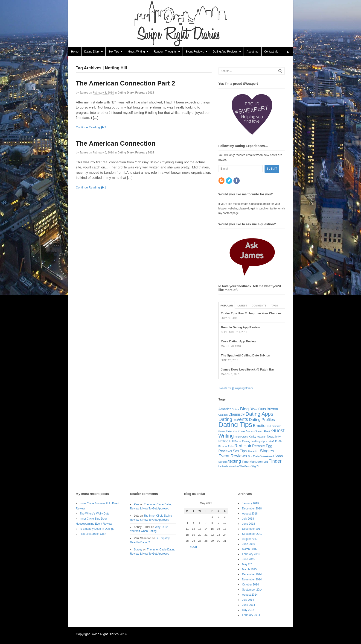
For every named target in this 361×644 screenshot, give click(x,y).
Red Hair (243, 446)
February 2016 (251, 554)
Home (74, 52)
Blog (245, 409)
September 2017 (253, 534)
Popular (227, 306)
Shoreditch (253, 452)
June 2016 (249, 544)
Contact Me (271, 52)
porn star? (269, 441)
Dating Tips (235, 425)
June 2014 (249, 605)
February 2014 (144, 93)
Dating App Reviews (225, 52)
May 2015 (249, 565)
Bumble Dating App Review (240, 328)
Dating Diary (91, 52)
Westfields (245, 467)
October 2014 (251, 585)
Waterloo (234, 467)
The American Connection (115, 144)
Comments (259, 306)
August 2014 (250, 595)
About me (252, 52)
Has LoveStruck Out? (93, 534)
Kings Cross (241, 437)
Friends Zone (236, 431)
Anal (237, 410)
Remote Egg (262, 446)
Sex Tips (113, 52)
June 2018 (249, 524)
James (83, 93)
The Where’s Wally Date (94, 514)
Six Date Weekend (261, 457)
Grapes (250, 432)
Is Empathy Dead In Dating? (97, 529)
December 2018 (252, 509)
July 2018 (248, 519)
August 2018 (250, 514)
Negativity (274, 437)
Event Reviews (194, 52)
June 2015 (249, 559)
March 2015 (250, 570)
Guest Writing (136, 52)
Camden (223, 415)
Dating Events (233, 419)
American (226, 409)
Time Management (255, 462)
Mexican (262, 437)
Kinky (252, 437)
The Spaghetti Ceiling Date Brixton (246, 356)
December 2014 (252, 575)
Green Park (263, 431)
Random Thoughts (165, 52)
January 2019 (251, 504)
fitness (222, 432)
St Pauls (223, 462)
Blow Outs (258, 409)
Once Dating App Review (239, 342)
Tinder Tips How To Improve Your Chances (251, 313)
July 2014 (248, 600)
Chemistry (237, 415)
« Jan (194, 547)
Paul (137, 505)
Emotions (261, 426)
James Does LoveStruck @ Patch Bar (248, 370)
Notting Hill (226, 441)
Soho (279, 456)
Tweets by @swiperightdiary (236, 388)
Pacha (238, 441)
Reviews (225, 451)
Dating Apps (260, 414)
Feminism (276, 426)
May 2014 (249, 610)
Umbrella (223, 467)
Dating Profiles (262, 420)
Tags (275, 306)
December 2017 (252, 529)
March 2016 (250, 549)
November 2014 (252, 580)
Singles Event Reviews (246, 454)
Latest (242, 306)
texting (235, 461)
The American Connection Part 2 (125, 84)
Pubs (231, 447)
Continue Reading (87, 128)
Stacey (138, 550)
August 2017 (250, 539)
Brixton (272, 409)
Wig (254, 467)
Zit (258, 467)
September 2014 (253, 590)
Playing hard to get (252, 441)
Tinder (275, 461)
